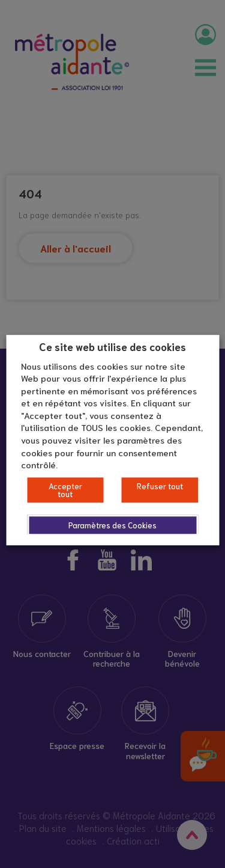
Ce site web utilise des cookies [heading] (112, 346)
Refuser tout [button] (160, 486)
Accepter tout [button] (65, 490)
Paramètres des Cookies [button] (112, 525)
